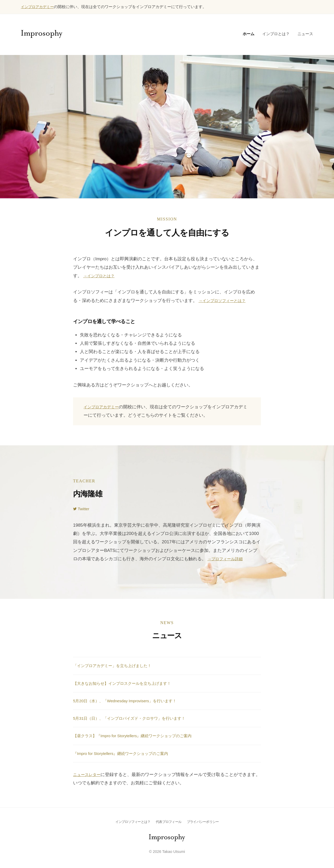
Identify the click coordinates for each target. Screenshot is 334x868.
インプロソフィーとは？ (131, 821)
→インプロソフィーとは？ (225, 300)
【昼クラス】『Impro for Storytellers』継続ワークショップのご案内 (140, 735)
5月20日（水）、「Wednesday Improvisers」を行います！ (132, 701)
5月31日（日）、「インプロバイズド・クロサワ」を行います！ (137, 718)
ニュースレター (89, 774)
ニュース (305, 33)
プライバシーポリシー (205, 821)
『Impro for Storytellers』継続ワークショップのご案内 (127, 753)
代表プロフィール (169, 821)
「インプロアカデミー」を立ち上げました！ (117, 665)
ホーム (249, 33)
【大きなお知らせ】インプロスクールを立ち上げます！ (129, 683)
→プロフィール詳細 (227, 559)
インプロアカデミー (38, 7)
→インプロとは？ (101, 276)
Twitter (82, 509)
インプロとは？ (276, 33)
